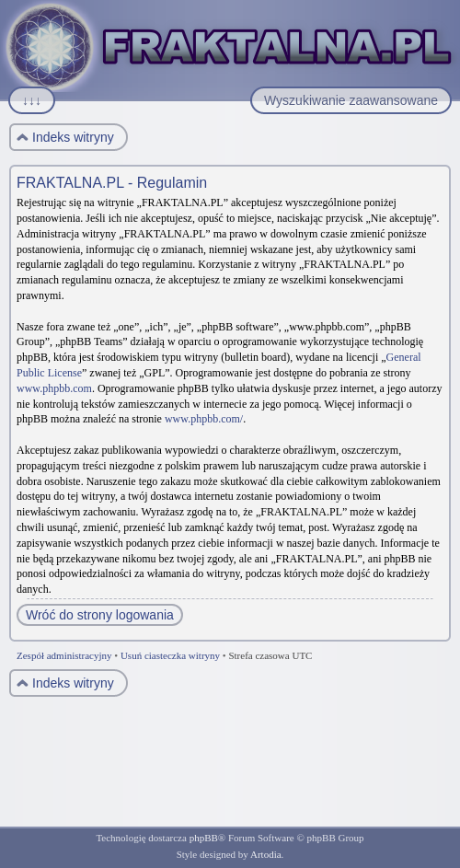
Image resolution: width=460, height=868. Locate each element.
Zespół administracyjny (64, 655)
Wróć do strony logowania (100, 615)
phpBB (204, 838)
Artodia (266, 854)
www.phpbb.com (54, 388)
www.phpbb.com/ (204, 419)
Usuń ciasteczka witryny (170, 655)
